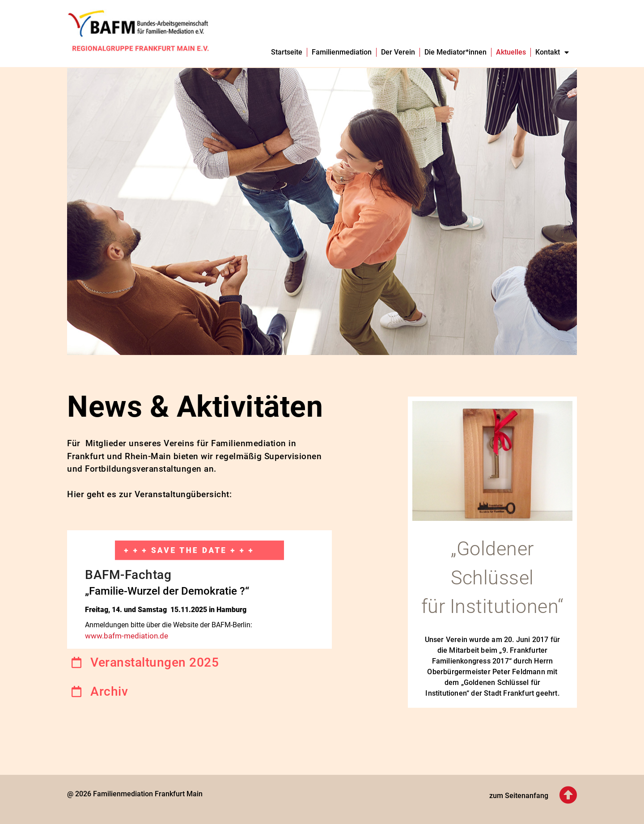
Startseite (287, 52)
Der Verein (398, 52)
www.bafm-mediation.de (127, 636)
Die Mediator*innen (455, 52)
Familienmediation (342, 52)
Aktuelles (511, 52)
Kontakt (552, 52)
